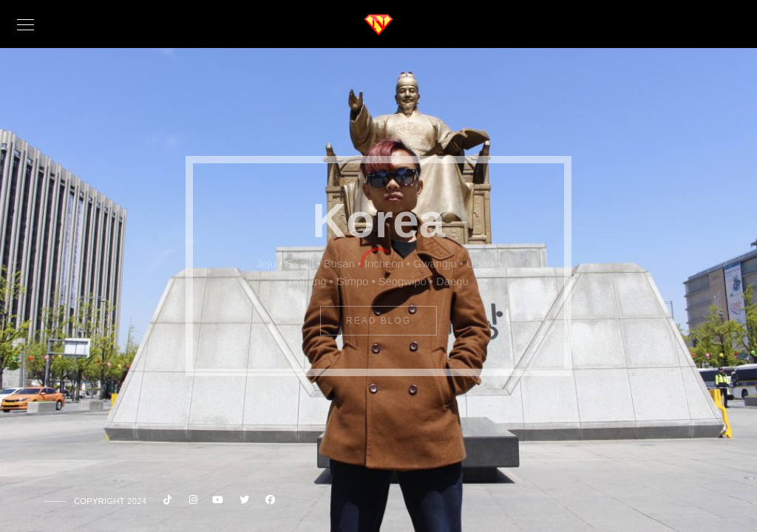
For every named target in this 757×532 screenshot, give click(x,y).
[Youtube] (217, 502)
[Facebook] (268, 502)
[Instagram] (191, 502)
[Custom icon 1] (165, 502)
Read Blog (378, 321)
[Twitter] (242, 502)
